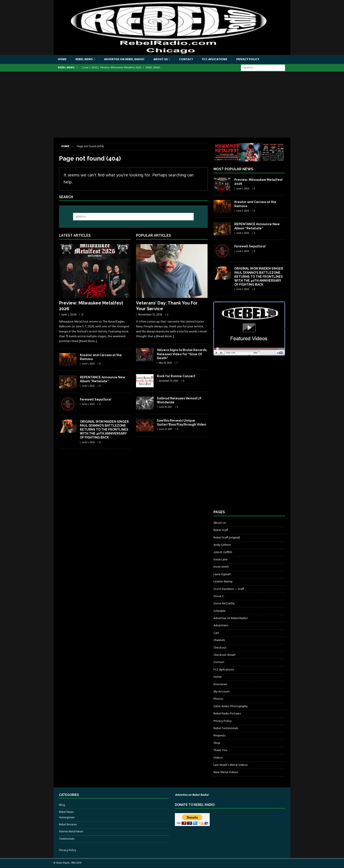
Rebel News (85, 59)
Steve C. (219, 597)
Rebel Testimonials (226, 729)
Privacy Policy (256, 59)
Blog (62, 805)
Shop (217, 743)
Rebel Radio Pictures (227, 714)
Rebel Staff (221, 530)
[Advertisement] (172, 105)
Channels (219, 641)
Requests (219, 736)
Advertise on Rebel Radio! (127, 59)
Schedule (219, 611)
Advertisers (221, 626)
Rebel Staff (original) (227, 538)
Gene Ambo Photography (231, 707)
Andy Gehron (222, 545)
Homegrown (67, 818)
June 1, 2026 (69, 315)
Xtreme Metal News (71, 832)
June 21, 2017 (166, 429)
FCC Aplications (222, 59)
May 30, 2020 (165, 363)
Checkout (220, 648)
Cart (216, 633)
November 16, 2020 (168, 381)
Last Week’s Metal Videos (230, 765)
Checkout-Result (225, 655)
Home (62, 59)
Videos (218, 758)
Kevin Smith (221, 567)
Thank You (220, 751)
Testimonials (67, 839)
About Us (166, 59)
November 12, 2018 (150, 315)
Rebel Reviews (68, 825)
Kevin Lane (220, 560)
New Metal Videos (226, 773)
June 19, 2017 (165, 407)
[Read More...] (88, 342)
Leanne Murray (223, 582)
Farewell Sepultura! (96, 400)
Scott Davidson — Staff (229, 589)
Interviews (220, 685)
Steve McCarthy (224, 604)
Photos (218, 699)
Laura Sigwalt (222, 575)
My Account (222, 692)
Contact (192, 59)
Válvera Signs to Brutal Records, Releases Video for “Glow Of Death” (182, 354)
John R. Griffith (223, 553)
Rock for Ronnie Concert (176, 376)
